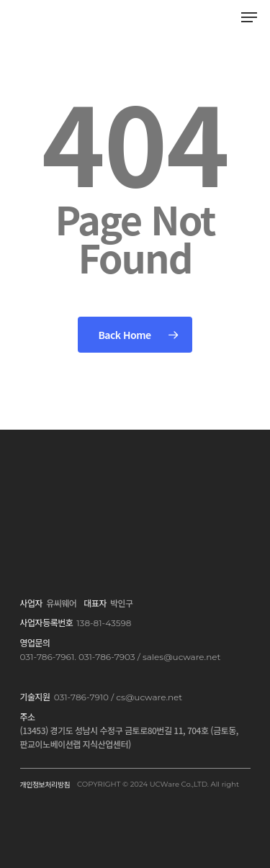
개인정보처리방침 (45, 784)
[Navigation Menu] (249, 17)
